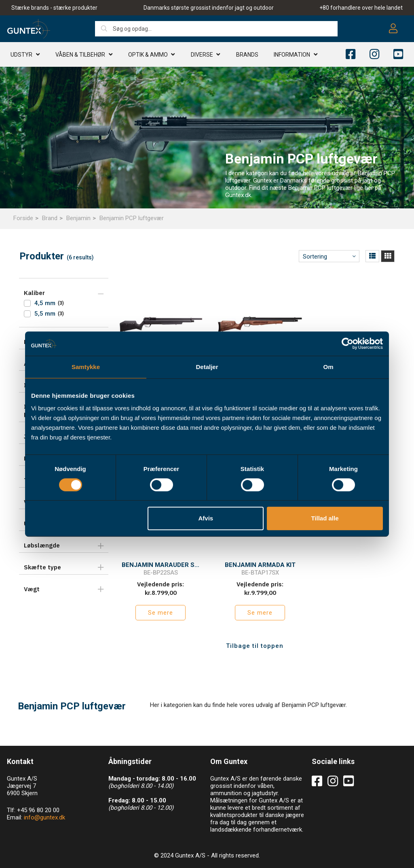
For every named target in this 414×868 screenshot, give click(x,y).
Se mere (159, 606)
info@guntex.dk (44, 810)
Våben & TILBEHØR (80, 55)
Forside (23, 218)
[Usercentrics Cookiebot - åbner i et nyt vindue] (347, 344)
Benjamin (78, 218)
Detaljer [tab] (207, 367)
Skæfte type (42, 567)
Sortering (315, 257)
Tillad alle (325, 518)
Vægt (32, 589)
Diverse (202, 55)
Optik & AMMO (148, 55)
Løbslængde (42, 545)
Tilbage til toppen (255, 639)
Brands (247, 55)
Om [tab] (328, 367)
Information (292, 55)
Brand (50, 218)
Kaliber (34, 293)
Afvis (206, 518)
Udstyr (21, 55)
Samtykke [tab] (86, 367)
